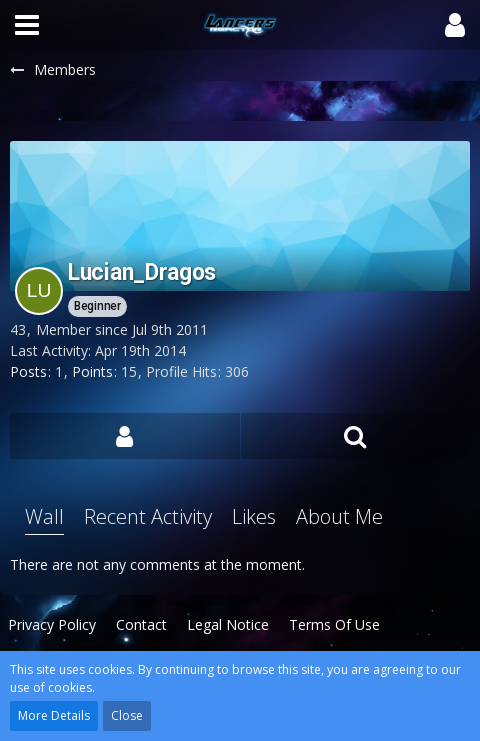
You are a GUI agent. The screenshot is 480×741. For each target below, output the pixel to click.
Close (127, 715)
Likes (254, 516)
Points (92, 371)
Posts (28, 371)
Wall (44, 516)
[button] (27, 25)
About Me (339, 516)
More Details (54, 715)
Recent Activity (148, 516)
